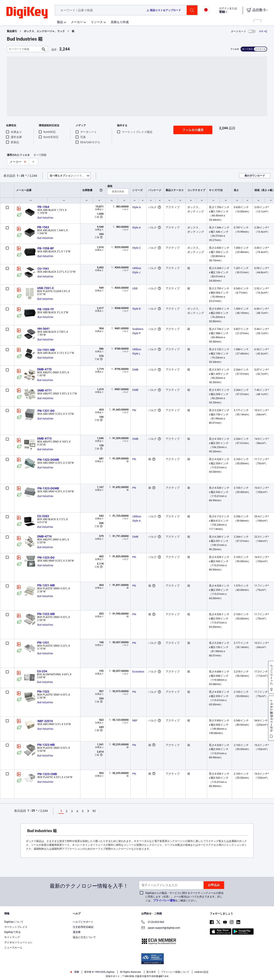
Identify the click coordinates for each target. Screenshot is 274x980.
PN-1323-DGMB (48, 488)
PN (134, 410)
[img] (27, 13)
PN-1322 (43, 692)
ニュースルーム (13, 948)
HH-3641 (44, 329)
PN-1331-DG (46, 411)
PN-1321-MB (46, 585)
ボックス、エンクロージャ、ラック (44, 31)
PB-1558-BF (46, 248)
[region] (137, 970)
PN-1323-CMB (47, 774)
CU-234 (42, 671)
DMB (135, 370)
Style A (136, 207)
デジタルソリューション (18, 942)
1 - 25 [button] (20, 176)
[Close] (267, 970)
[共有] (263, 31)
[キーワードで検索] (24, 49)
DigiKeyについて (14, 922)
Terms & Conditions (77, 976)
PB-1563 (43, 227)
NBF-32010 (45, 721)
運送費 (77, 932)
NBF (135, 720)
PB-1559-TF (46, 309)
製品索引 (12, 31)
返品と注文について (84, 937)
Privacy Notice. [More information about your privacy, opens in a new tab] (103, 976)
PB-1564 (43, 207)
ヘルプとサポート (83, 922)
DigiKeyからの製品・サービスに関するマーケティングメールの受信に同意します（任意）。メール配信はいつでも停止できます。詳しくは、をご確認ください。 (184, 897)
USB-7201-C (46, 288)
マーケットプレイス (16, 927)
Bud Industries (45, 218)
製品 (60, 22)
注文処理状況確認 (83, 927)
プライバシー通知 (164, 900)
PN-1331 (43, 643)
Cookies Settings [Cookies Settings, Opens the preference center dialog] (210, 970)
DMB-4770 (44, 369)
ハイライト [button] (68, 176)
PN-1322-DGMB (48, 460)
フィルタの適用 (193, 130)
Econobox (138, 672)
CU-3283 (43, 516)
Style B (136, 309)
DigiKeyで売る (13, 932)
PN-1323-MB (46, 745)
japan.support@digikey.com (161, 928)
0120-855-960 (153, 922)
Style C (136, 248)
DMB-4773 (44, 438)
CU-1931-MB (46, 350)
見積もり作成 (120, 22)
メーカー (77, 22)
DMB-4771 (45, 390)
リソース (97, 22)
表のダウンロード (255, 176)
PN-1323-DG (46, 558)
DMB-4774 (44, 536)
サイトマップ (12, 937)
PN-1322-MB (46, 614)
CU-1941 (43, 269)
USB (135, 288)
